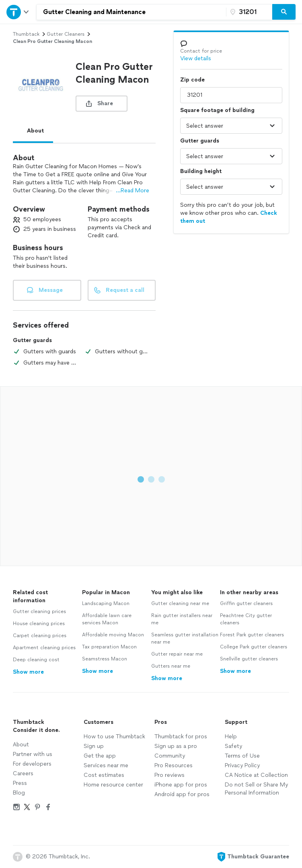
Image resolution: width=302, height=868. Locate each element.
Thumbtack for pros (181, 737)
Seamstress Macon (105, 659)
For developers (32, 764)
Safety (233, 746)
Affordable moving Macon (113, 635)
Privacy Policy (242, 765)
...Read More (133, 191)
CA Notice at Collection (256, 775)
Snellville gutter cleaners (249, 659)
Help (231, 737)
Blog (19, 793)
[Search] (284, 12)
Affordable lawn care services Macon (107, 619)
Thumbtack (26, 34)
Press (20, 783)
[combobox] (131, 12)
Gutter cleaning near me (180, 603)
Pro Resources (174, 765)
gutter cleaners (66, 34)
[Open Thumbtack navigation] (18, 12)
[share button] (102, 104)
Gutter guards (200, 141)
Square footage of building (217, 110)
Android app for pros (182, 794)
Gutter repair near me (177, 654)
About (35, 131)
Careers (23, 773)
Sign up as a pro (176, 746)
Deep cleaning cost (36, 660)
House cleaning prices (39, 623)
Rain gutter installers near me (182, 619)
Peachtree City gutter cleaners (246, 619)
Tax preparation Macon (109, 647)
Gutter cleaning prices (39, 611)
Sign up (94, 746)
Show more (28, 672)
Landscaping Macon (106, 603)
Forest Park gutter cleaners (252, 635)
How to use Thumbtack (114, 737)
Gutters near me (171, 666)
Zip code (192, 80)
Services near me (106, 765)
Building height (201, 171)
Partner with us (33, 754)
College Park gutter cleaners (254, 647)
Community (170, 756)
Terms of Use (242, 756)
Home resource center (113, 785)
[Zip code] (248, 12)
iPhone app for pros (181, 785)
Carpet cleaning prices (40, 636)
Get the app (100, 756)
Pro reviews (169, 775)
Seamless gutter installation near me (185, 638)
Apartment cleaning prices (44, 648)
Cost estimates (104, 775)
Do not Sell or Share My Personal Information (256, 789)
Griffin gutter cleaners (246, 603)
